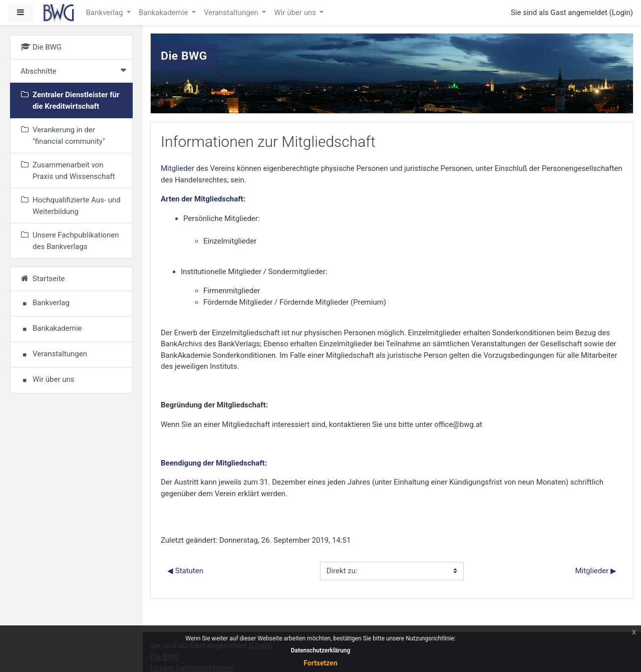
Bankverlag (106, 13)
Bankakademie (164, 13)
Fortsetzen (320, 663)
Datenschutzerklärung (321, 650)
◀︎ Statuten (185, 571)
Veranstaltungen (232, 13)
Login (621, 13)
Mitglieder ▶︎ (596, 571)
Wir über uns (296, 13)
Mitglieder (178, 168)
